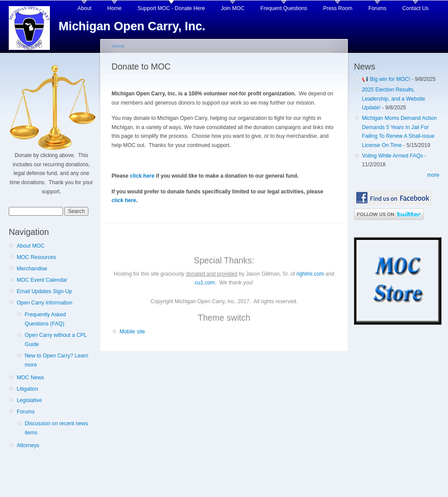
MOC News (30, 378)
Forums (377, 8)
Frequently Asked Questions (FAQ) (45, 319)
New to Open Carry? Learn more (56, 360)
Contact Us (416, 8)
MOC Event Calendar (42, 280)
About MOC (31, 246)
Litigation (27, 389)
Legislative (29, 400)
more (433, 175)
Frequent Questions (284, 8)
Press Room (338, 8)
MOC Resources (36, 257)
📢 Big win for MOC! (387, 79)
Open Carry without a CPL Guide (55, 340)
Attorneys (28, 445)
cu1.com (205, 283)
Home (114, 8)
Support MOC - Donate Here (171, 8)
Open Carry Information (44, 303)
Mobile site (132, 332)
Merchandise (32, 269)
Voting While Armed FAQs (392, 156)
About (84, 8)
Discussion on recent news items (56, 428)
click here (142, 176)
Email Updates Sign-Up (44, 291)
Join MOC (233, 8)
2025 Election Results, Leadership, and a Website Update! (393, 99)
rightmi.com (310, 274)
